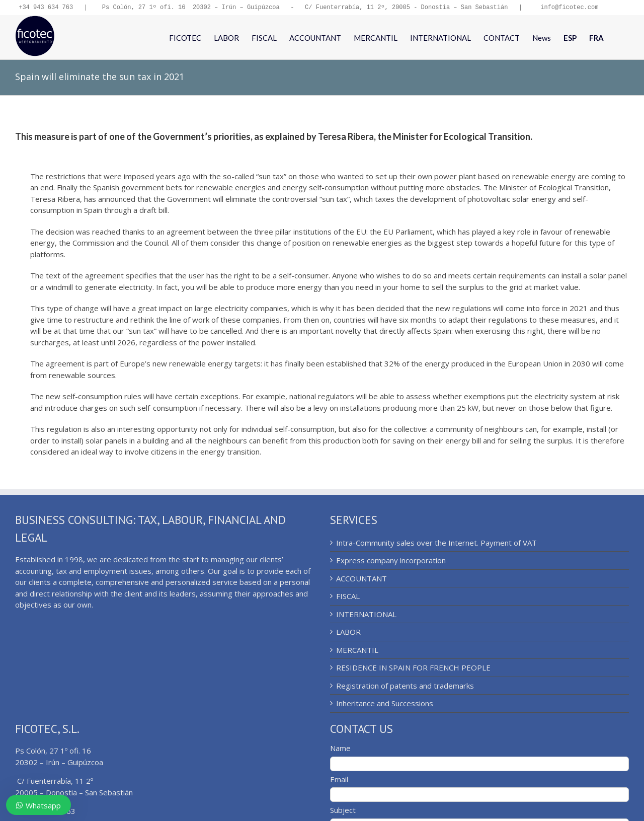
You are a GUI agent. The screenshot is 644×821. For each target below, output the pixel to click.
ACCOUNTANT (361, 579)
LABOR (348, 633)
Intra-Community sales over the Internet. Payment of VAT (436, 544)
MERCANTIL (357, 651)
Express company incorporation (391, 561)
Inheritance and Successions (385, 704)
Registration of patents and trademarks (405, 687)
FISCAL (348, 597)
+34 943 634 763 (46, 8)
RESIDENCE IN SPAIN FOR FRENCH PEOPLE (413, 668)
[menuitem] (570, 38)
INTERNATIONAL (366, 615)
